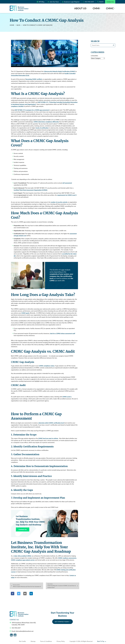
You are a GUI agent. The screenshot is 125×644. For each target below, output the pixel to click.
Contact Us (110, 2)
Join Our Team (53, 2)
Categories (94, 56)
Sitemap (33, 641)
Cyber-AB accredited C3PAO (23, 556)
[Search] (114, 45)
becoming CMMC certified (34, 79)
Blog (18, 25)
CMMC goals (25, 313)
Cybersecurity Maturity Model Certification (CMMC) (59, 72)
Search (95, 41)
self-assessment (67, 183)
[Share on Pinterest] (39, 594)
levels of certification (42, 128)
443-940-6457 (88, 2)
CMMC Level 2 (67, 397)
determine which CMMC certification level (51, 423)
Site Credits (22, 641)
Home (12, 25)
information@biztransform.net (25, 631)
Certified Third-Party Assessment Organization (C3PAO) (30, 190)
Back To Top (102, 641)
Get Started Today (62, 622)
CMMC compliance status (47, 366)
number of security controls (59, 202)
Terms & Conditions (46, 641)
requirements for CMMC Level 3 (67, 195)
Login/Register (71, 2)
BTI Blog (41, 2)
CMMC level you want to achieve (48, 439)
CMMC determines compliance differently (46, 122)
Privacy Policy (61, 641)
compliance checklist (17, 106)
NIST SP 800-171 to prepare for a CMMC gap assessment (32, 110)
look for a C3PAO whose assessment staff (63, 334)
